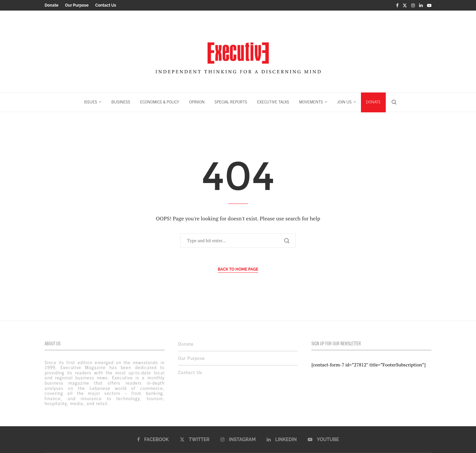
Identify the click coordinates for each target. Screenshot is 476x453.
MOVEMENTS (311, 102)
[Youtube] (429, 5)
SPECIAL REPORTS (231, 102)
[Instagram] (413, 5)
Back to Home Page (238, 269)
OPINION (197, 102)
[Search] (394, 102)
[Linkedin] (421, 5)
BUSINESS (121, 102)
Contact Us (106, 5)
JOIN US (344, 102)
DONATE (373, 102)
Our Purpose (77, 5)
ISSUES (91, 102)
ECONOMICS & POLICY (160, 102)
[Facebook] (397, 5)
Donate (52, 5)
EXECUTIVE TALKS (273, 102)
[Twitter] (405, 5)
